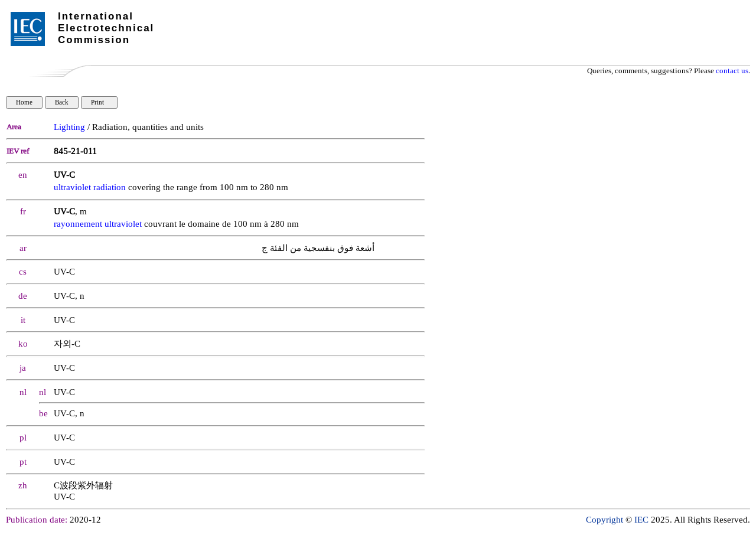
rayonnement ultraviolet (98, 224)
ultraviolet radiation (90, 187)
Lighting (69, 127)
